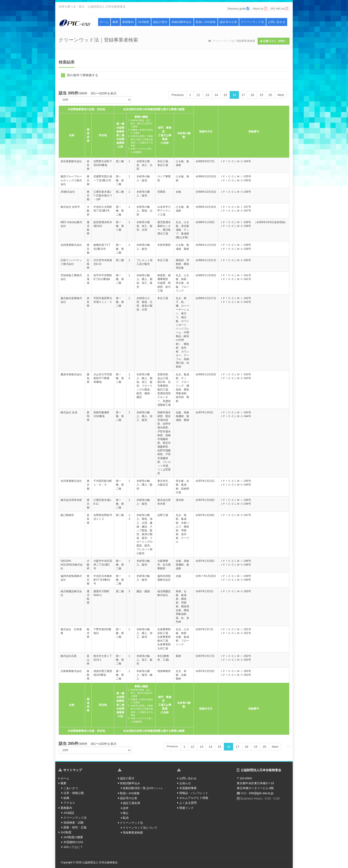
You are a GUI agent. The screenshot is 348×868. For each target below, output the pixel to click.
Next (281, 95)
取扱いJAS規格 (206, 22)
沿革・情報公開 (74, 793)
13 (207, 95)
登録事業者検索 (246, 41)
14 (216, 95)
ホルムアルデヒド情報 (194, 798)
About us (260, 9)
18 (252, 95)
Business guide (239, 9)
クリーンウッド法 (253, 22)
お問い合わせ (277, 22)
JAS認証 (69, 813)
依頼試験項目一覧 (143, 788)
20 (270, 95)
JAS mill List (279, 9)
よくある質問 (188, 803)
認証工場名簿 (131, 803)
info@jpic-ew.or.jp (261, 793)
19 (261, 95)
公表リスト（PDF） (274, 41)
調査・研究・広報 (75, 827)
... (288, 94)
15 (225, 95)
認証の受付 (160, 22)
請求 (126, 808)
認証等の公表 (228, 22)
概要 (115, 22)
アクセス (69, 803)
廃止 (126, 813)
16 (234, 95)
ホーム (104, 22)
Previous (178, 95)
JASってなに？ (73, 847)
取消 (126, 818)
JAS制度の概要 (73, 837)
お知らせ (185, 783)
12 (198, 95)
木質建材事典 (188, 788)
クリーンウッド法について (140, 828)
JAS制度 (143, 22)
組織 (66, 798)
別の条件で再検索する (80, 75)
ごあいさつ (71, 788)
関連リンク (187, 808)
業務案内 (128, 22)
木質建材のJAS (73, 842)
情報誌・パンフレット (194, 793)
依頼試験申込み (182, 22)
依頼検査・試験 (74, 823)
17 (243, 95)
